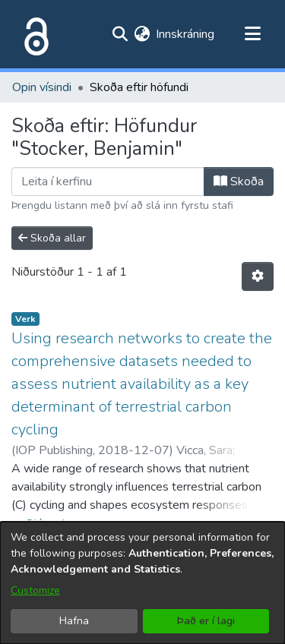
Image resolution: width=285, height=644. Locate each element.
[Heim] (33, 34)
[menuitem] (142, 34)
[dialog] (142, 583)
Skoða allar (52, 238)
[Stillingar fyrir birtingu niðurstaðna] (258, 276)
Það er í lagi (206, 621)
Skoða (239, 182)
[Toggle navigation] (252, 34)
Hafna (74, 621)
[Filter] (108, 182)
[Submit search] (120, 34)
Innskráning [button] (186, 34)
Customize (35, 590)
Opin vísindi (42, 87)
